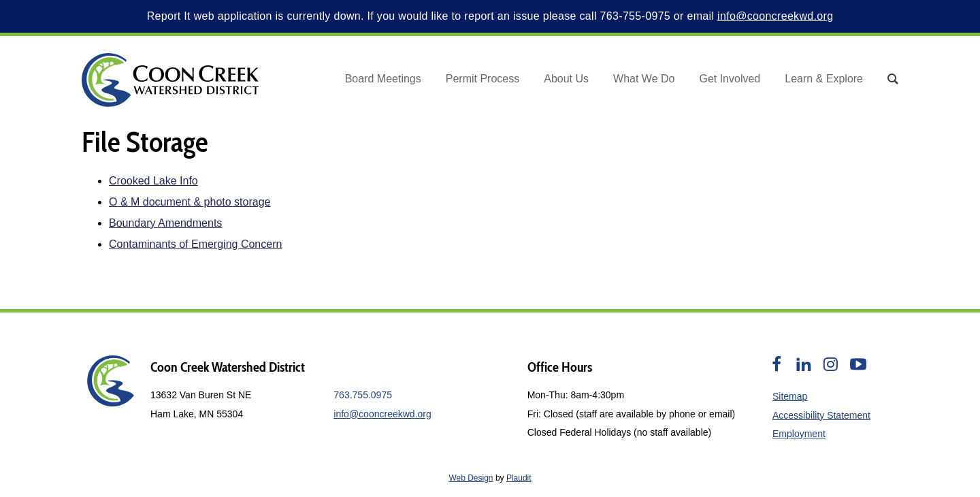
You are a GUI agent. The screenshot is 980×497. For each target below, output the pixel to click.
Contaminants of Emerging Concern (195, 244)
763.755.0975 (363, 395)
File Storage (145, 142)
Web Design (471, 478)
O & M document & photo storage (190, 202)
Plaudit (519, 478)
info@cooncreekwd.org (775, 16)
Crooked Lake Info (153, 181)
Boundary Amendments (165, 223)
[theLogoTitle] (170, 80)
